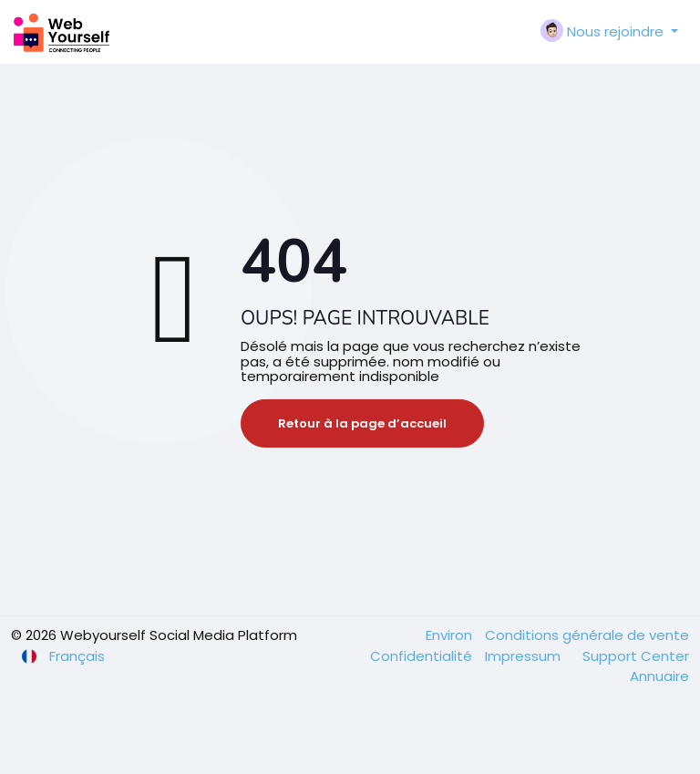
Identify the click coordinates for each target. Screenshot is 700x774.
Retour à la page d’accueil (362, 423)
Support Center (636, 656)
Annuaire (659, 676)
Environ (451, 635)
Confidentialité (423, 656)
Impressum (525, 656)
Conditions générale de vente (587, 635)
